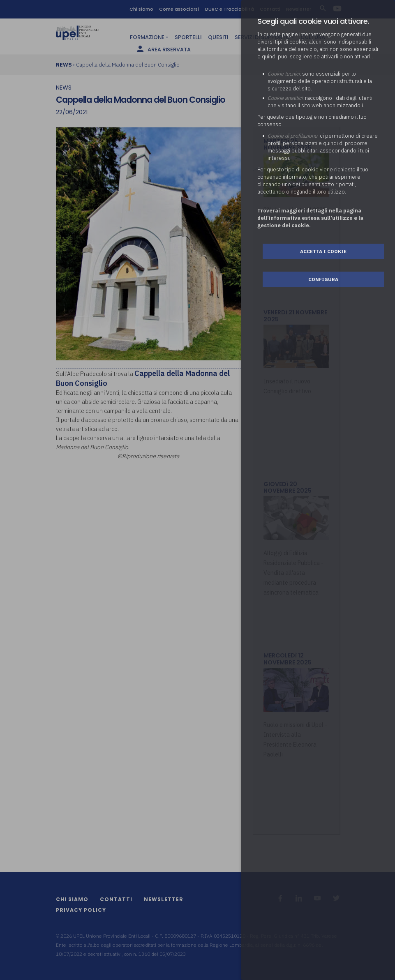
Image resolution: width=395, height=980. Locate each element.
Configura (323, 279)
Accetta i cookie (323, 251)
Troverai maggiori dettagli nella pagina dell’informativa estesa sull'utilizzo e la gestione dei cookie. (310, 218)
